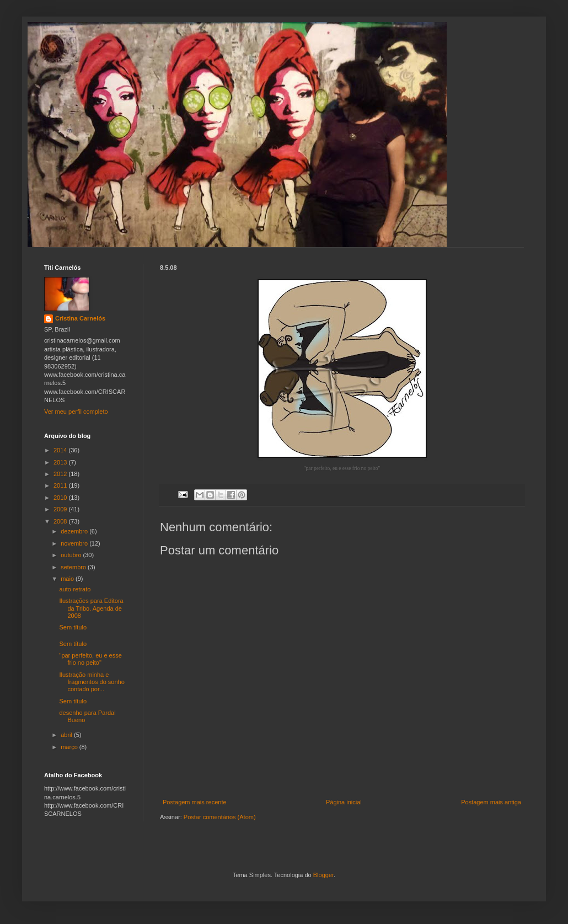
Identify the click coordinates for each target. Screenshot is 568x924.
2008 (61, 521)
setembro (74, 567)
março (70, 747)
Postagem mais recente (195, 802)
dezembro (75, 531)
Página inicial (344, 802)
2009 (61, 509)
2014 (61, 450)
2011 (61, 485)
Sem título (73, 627)
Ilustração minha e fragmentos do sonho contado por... (92, 682)
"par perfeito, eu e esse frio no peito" (90, 659)
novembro (75, 543)
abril (67, 735)
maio (68, 579)
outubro (72, 555)
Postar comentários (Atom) (220, 817)
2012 (61, 474)
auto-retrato (75, 589)
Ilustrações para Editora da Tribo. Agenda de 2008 (91, 608)
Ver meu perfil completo (76, 412)
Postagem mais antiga (491, 802)
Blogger (323, 875)
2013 (61, 462)
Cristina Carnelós (80, 318)
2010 (61, 498)
